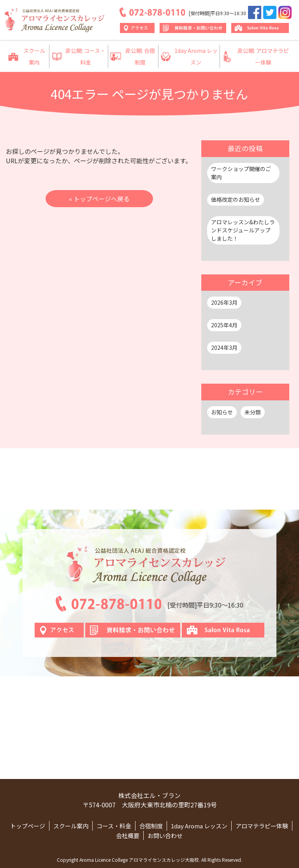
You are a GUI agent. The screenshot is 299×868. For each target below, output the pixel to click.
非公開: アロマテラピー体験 (255, 56)
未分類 (253, 412)
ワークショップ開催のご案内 (241, 173)
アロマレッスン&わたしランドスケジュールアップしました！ (243, 230)
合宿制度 (151, 826)
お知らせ (222, 412)
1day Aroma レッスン (189, 56)
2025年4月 (224, 325)
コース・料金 (114, 826)
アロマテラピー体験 (262, 826)
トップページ (28, 826)
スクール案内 (26, 56)
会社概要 (128, 836)
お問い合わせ (165, 836)
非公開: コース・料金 (78, 56)
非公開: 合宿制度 (132, 56)
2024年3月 (224, 348)
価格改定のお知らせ (236, 199)
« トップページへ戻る (99, 199)
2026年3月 (224, 302)
